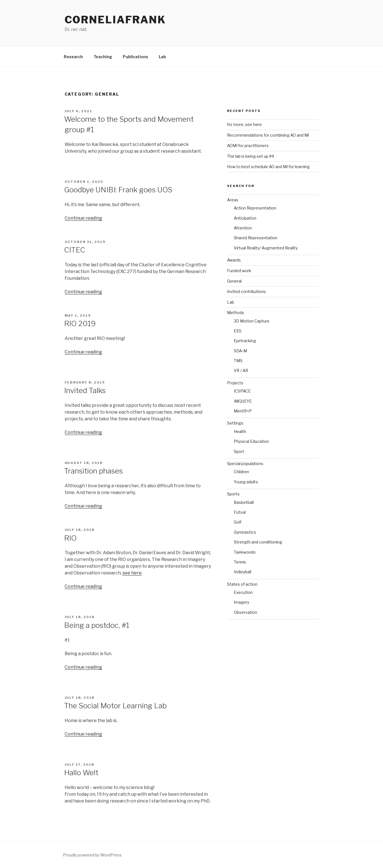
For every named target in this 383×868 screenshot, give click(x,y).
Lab (162, 57)
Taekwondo (245, 552)
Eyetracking (245, 341)
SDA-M (240, 351)
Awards (234, 260)
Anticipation (245, 218)
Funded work (239, 271)
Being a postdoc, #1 (97, 625)
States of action (242, 584)
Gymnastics (245, 532)
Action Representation (255, 208)
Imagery (242, 602)
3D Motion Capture (252, 321)
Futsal (240, 512)
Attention (243, 228)
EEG (238, 331)
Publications (135, 57)
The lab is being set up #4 (251, 156)
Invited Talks (85, 390)
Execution (243, 592)
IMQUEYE (243, 401)
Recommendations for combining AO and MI (268, 135)
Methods (236, 313)
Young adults (246, 482)
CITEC (75, 250)
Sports (233, 494)
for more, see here (244, 124)
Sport (239, 451)
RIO (70, 538)
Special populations (245, 464)
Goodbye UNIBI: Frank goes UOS (118, 190)
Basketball (244, 502)
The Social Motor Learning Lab (115, 706)
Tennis (240, 562)
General (234, 281)
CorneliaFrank (115, 20)
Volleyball (243, 572)
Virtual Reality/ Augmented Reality (266, 248)
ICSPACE (242, 391)
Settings (235, 423)
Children (241, 472)
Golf (238, 522)
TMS (238, 361)
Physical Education (251, 441)
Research (73, 57)
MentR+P (243, 411)
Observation (245, 612)
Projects (235, 383)
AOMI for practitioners (248, 146)
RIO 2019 (80, 323)
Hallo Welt (81, 773)
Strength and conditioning (258, 542)
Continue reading (83, 218)
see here (132, 573)
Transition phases (93, 471)
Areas (233, 200)
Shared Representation (256, 238)
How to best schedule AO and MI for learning (268, 167)
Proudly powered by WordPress (92, 855)
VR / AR (241, 370)
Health (240, 431)
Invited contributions (246, 291)
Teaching (103, 57)
